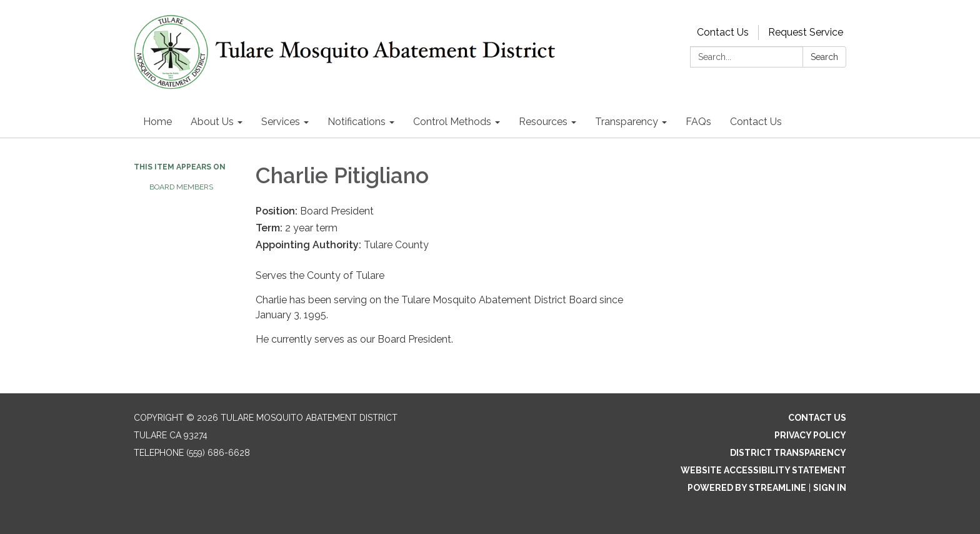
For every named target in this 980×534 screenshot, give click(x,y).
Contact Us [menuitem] (756, 122)
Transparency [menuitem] (627, 122)
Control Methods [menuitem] (452, 122)
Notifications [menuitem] (357, 122)
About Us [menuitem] (212, 122)
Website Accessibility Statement (763, 470)
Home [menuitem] (157, 122)
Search (824, 57)
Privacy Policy (810, 435)
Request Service (806, 32)
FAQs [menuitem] (698, 122)
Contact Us (723, 32)
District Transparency (788, 453)
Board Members (181, 187)
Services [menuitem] (281, 122)
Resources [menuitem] (543, 122)
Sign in (830, 488)
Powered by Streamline (747, 488)
